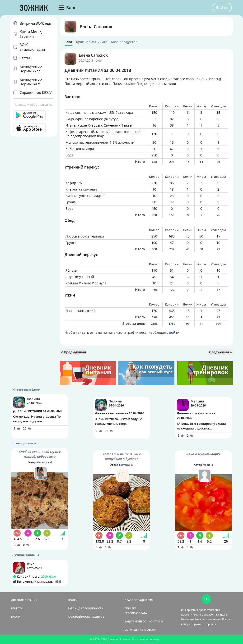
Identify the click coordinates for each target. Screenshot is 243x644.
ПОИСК (73, 600)
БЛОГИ (16, 617)
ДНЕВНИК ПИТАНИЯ (24, 600)
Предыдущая (73, 352)
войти (174, 332)
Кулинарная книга (92, 42)
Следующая (220, 352)
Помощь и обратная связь (33, 105)
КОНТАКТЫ (156, 621)
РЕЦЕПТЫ (17, 608)
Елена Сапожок (96, 27)
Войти (222, 8)
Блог (68, 42)
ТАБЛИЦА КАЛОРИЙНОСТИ (86, 608)
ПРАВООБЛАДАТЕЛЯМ (139, 600)
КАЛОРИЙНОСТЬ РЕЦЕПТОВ (86, 617)
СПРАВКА (131, 608)
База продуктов (124, 42)
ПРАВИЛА (150, 630)
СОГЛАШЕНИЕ (134, 630)
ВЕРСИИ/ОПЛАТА (136, 613)
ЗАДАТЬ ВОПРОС (136, 621)
